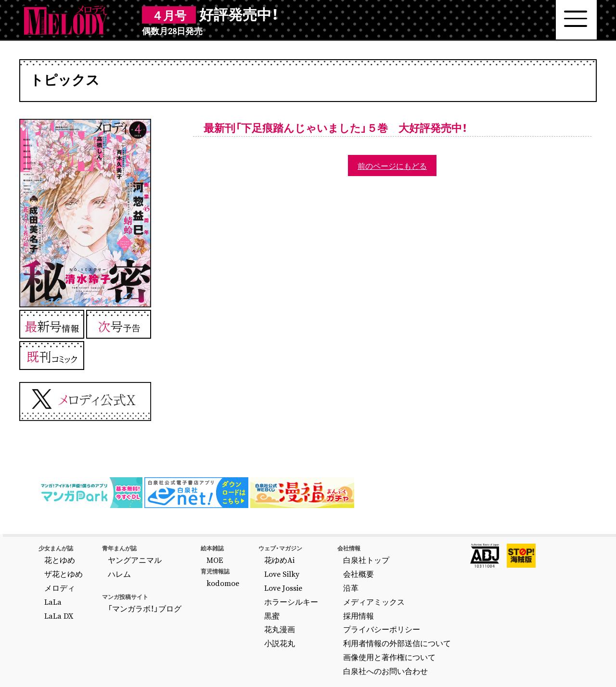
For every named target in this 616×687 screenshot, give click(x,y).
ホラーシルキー (250, 589)
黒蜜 (235, 599)
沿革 (301, 579)
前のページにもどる (392, 165)
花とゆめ (56, 558)
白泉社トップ (312, 558)
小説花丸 (241, 620)
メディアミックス (318, 589)
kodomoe (192, 577)
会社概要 (307, 568)
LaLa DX (55, 599)
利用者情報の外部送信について (335, 620)
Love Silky (243, 568)
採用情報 (307, 599)
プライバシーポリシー (324, 610)
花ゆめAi (241, 558)
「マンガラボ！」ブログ (126, 599)
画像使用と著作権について (330, 630)
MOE (186, 558)
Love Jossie (244, 579)
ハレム (107, 568)
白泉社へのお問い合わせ (327, 641)
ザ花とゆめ (59, 568)
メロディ (56, 579)
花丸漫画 (241, 610)
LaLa (51, 589)
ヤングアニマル (118, 558)
